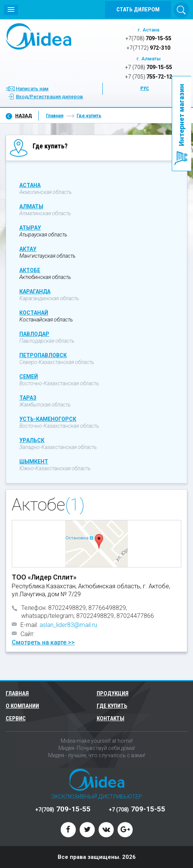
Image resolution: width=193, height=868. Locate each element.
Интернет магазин (181, 115)
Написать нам (32, 89)
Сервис (16, 718)
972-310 (148, 48)
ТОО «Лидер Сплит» (44, 577)
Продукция (114, 693)
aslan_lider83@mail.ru (68, 625)
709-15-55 (148, 38)
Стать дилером (138, 9)
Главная (55, 116)
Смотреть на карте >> (43, 642)
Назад (24, 116)
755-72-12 (149, 77)
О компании (22, 706)
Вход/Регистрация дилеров (49, 97)
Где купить (89, 116)
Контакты (111, 718)
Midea (38, 36)
